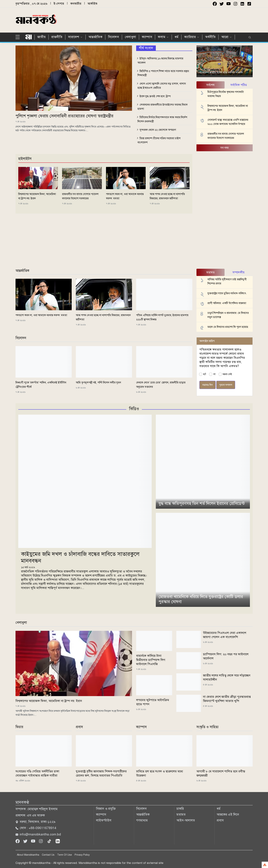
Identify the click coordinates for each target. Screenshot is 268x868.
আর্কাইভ (92, 4)
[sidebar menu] (19, 37)
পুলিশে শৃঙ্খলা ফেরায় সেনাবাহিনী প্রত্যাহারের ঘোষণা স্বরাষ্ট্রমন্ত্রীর (64, 116)
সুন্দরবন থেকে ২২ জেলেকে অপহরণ (158, 130)
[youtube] (229, 4)
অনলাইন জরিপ (207, 341)
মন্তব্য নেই (227, 374)
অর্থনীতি (210, 37)
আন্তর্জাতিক (95, 37)
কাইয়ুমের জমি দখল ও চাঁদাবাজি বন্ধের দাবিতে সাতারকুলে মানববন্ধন (80, 557)
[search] (250, 38)
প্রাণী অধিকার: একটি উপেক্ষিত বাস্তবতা (227, 303)
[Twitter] (26, 841)
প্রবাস (220, 820)
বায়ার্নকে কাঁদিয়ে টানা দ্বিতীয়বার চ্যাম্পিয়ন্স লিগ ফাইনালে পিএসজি (151, 660)
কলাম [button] (162, 37)
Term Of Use (65, 855)
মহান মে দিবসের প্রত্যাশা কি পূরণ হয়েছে (228, 327)
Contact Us (48, 855)
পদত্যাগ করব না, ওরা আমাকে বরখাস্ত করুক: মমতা (41, 315)
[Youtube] (34, 841)
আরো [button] (225, 37)
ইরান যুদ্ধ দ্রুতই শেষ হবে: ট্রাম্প (155, 96)
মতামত (181, 815)
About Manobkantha (28, 855)
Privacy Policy (82, 855)
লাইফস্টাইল (104, 820)
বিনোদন (113, 37)
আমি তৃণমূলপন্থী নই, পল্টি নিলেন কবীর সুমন (98, 383)
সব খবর (224, 148)
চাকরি (180, 809)
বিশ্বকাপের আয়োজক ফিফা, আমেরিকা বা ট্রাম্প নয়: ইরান (49, 701)
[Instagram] (41, 841)
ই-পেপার (59, 4)
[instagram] (235, 4)
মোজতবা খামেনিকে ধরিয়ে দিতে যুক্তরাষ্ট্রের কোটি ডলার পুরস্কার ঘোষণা (201, 599)
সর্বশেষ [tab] (210, 85)
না (214, 374)
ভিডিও (134, 409)
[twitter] (222, 4)
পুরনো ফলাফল (226, 385)
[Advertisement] (174, 19)
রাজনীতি (57, 37)
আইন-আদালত (186, 820)
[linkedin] (58, 841)
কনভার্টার (76, 4)
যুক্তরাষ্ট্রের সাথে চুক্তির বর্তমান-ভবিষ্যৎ (227, 293)
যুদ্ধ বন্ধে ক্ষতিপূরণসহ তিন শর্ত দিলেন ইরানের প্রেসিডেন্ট (202, 504)
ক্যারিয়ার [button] (190, 37)
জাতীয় (42, 37)
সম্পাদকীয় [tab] (239, 272)
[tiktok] (50, 841)
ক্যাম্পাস (147, 37)
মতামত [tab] (211, 272)
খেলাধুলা (130, 37)
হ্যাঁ (205, 374)
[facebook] (215, 4)
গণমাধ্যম (142, 820)
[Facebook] (18, 841)
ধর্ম (177, 37)
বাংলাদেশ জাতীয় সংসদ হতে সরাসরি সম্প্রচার (221, 72)
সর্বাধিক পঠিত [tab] (239, 85)
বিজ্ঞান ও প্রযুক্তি (106, 809)
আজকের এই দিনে (228, 815)
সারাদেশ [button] (74, 37)
